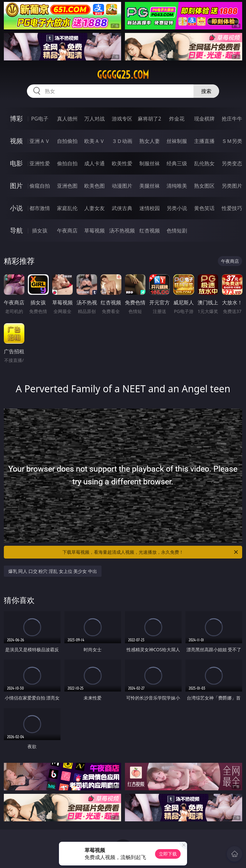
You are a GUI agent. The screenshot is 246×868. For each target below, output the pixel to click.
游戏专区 (122, 119)
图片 (16, 186)
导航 (16, 230)
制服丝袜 (150, 163)
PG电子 (40, 119)
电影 (16, 163)
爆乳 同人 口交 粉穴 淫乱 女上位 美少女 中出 (53, 571)
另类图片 (232, 186)
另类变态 (232, 163)
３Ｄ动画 (122, 141)
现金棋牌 (204, 119)
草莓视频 (94, 231)
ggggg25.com (123, 75)
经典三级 (177, 163)
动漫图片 (122, 186)
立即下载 (168, 854)
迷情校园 (150, 208)
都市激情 (40, 208)
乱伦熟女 (204, 163)
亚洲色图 (67, 186)
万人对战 (94, 119)
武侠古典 (122, 208)
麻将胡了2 (149, 119)
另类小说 (177, 208)
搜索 (206, 91)
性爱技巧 (232, 208)
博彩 (16, 118)
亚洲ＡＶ (40, 141)
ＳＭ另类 (232, 141)
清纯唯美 (177, 186)
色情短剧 (177, 231)
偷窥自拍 (40, 186)
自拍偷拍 (67, 141)
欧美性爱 (122, 163)
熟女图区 (204, 186)
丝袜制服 (177, 141)
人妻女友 (94, 208)
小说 (16, 208)
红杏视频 (150, 231)
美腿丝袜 (150, 186)
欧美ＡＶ (94, 141)
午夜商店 (67, 231)
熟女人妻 (150, 141)
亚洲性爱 (40, 163)
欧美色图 (94, 186)
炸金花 (177, 119)
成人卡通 (94, 163)
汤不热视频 (122, 231)
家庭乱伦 (67, 208)
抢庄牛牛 (232, 119)
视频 (16, 141)
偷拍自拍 (67, 163)
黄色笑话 (204, 208)
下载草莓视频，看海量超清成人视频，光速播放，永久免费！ (151, 552)
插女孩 (40, 231)
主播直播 (204, 141)
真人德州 (67, 119)
